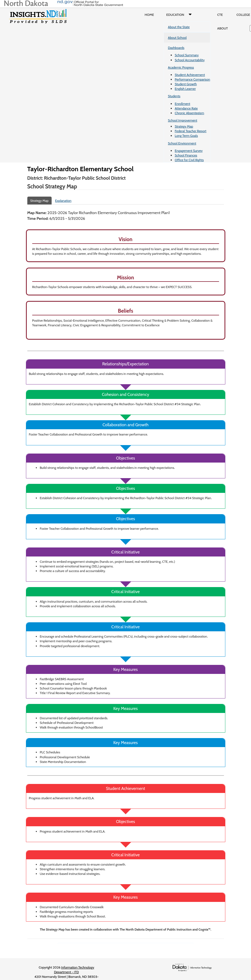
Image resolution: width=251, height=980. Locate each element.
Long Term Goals (186, 136)
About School (177, 38)
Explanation (63, 201)
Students (174, 96)
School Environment (182, 143)
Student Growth (186, 84)
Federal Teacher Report (191, 131)
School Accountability (190, 60)
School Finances (186, 155)
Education (180, 15)
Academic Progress (181, 67)
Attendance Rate (186, 108)
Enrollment (182, 104)
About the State (179, 27)
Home (149, 15)
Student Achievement (190, 75)
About (222, 28)
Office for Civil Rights (189, 160)
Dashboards (176, 48)
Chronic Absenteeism (190, 113)
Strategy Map (184, 126)
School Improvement (183, 120)
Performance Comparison (193, 79)
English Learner (185, 89)
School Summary (187, 55)
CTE (220, 15)
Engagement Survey (189, 151)
